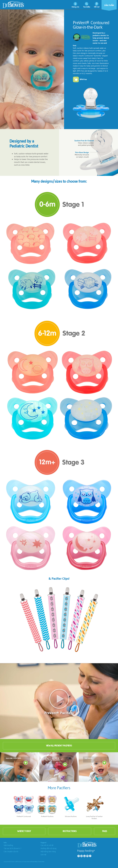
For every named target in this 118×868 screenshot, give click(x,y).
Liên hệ (43, 855)
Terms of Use (41, 862)
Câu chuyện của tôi (11, 851)
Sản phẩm (109, 5)
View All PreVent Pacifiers (59, 746)
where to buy (24, 831)
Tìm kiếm (87, 7)
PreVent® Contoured (24, 816)
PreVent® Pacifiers (47, 816)
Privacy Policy (34, 862)
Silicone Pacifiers (71, 816)
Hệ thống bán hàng (48, 851)
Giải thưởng (8, 845)
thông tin (75, 7)
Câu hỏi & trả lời (47, 845)
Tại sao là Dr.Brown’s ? (13, 848)
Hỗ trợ (97, 7)
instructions (70, 831)
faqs (105, 831)
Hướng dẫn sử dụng (48, 848)
